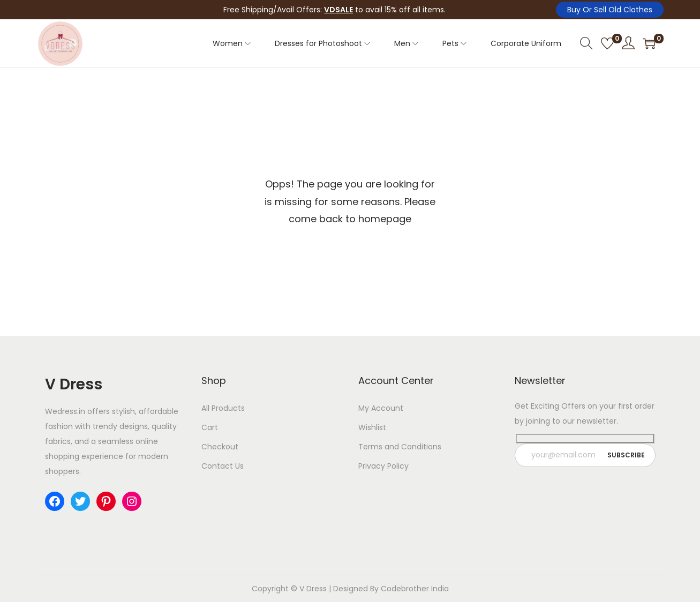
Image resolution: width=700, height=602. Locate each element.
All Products (223, 408)
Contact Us (223, 466)
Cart (210, 427)
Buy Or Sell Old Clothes (610, 10)
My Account (381, 408)
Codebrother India (415, 589)
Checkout (220, 447)
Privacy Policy (383, 466)
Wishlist (372, 427)
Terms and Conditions (400, 447)
